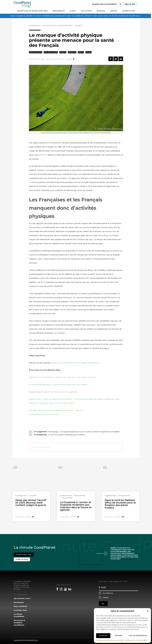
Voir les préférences (138, 636)
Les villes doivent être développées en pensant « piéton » (56, 410)
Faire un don (130, 4)
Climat (73, 11)
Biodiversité (59, 11)
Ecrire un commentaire (41, 447)
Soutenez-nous (20, 609)
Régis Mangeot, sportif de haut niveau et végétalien (53, 392)
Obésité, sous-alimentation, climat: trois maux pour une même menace (62, 377)
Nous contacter (21, 605)
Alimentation (129, 11)
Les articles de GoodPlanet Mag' (58, 26)
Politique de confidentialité (136, 640)
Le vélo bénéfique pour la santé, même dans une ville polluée (58, 385)
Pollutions (86, 11)
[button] (148, 611)
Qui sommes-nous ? (22, 597)
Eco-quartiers (51, 52)
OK (103, 602)
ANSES (44, 155)
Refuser (119, 636)
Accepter (103, 636)
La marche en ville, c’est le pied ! (44, 414)
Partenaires (19, 601)
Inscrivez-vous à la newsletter (104, 4)
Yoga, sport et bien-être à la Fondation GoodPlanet (75, 363)
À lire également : (77, 432)
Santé (81, 52)
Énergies (101, 11)
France (63, 52)
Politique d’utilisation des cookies (110, 640)
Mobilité (72, 52)
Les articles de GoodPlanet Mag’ (32, 11)
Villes (89, 52)
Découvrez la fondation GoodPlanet (19, 621)
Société (114, 11)
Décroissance (36, 52)
